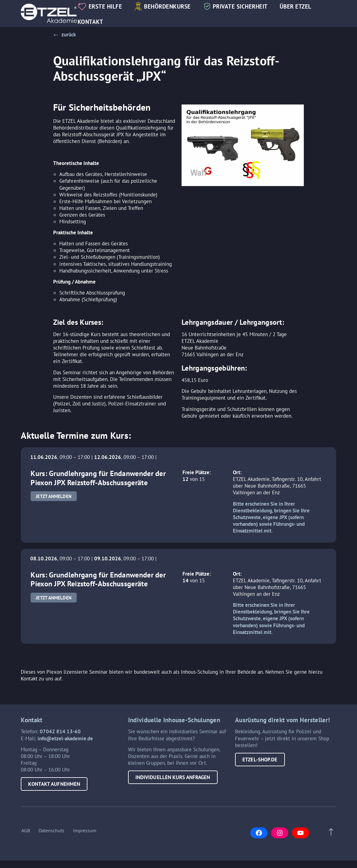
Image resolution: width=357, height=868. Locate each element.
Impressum (85, 835)
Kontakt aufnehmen (54, 786)
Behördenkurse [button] (171, 7)
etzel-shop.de (260, 761)
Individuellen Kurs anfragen (173, 779)
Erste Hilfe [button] (109, 7)
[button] (64, 35)
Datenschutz (51, 835)
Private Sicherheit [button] (244, 7)
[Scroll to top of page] (330, 837)
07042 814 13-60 (60, 734)
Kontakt (94, 22)
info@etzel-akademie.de (65, 740)
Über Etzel (299, 7)
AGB (25, 835)
